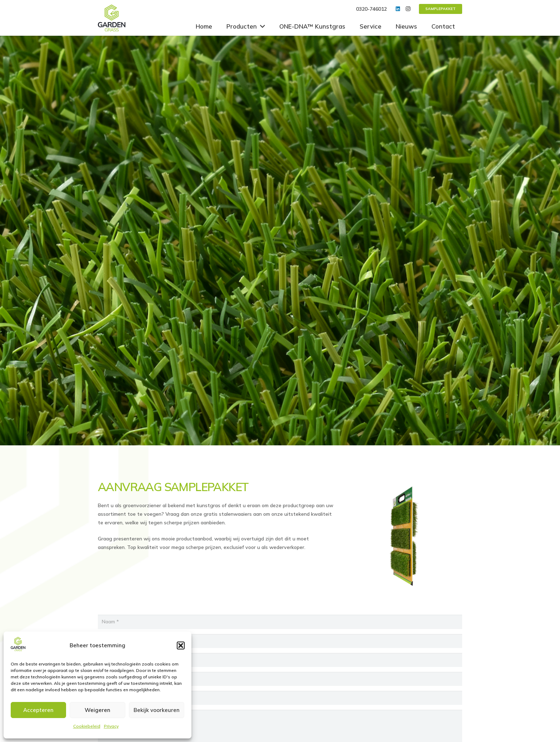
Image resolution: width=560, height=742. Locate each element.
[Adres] (280, 660)
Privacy (111, 726)
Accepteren (38, 710)
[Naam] (280, 622)
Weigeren (97, 710)
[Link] (112, 18)
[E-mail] (280, 698)
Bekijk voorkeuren (157, 710)
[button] (181, 645)
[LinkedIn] (398, 9)
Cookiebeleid (87, 726)
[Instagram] (408, 9)
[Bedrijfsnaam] (280, 641)
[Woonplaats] (280, 679)
